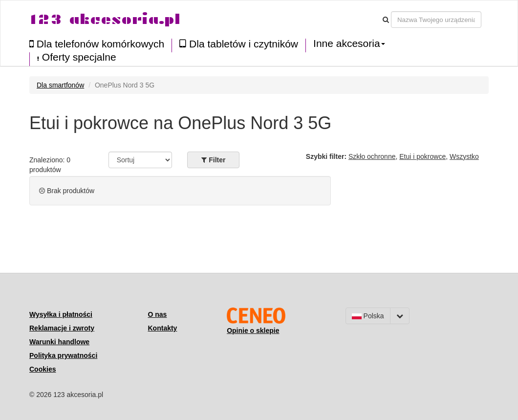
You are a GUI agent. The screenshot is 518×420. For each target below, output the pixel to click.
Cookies (43, 369)
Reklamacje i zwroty (62, 328)
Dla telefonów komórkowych (97, 44)
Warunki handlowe (59, 342)
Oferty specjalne (77, 57)
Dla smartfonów (60, 85)
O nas (158, 314)
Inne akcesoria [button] (349, 44)
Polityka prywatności (63, 355)
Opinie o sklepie (253, 331)
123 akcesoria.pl (105, 19)
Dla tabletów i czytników (239, 44)
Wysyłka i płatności (61, 314)
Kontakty (163, 328)
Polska (368, 316)
